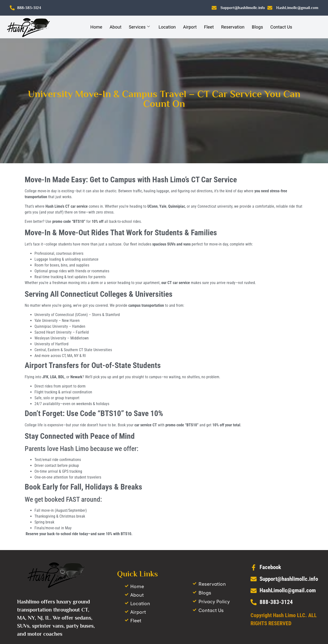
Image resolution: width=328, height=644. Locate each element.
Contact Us (281, 27)
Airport (190, 27)
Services (139, 27)
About (115, 27)
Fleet (209, 27)
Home (96, 27)
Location (167, 27)
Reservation (233, 27)
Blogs (257, 27)
